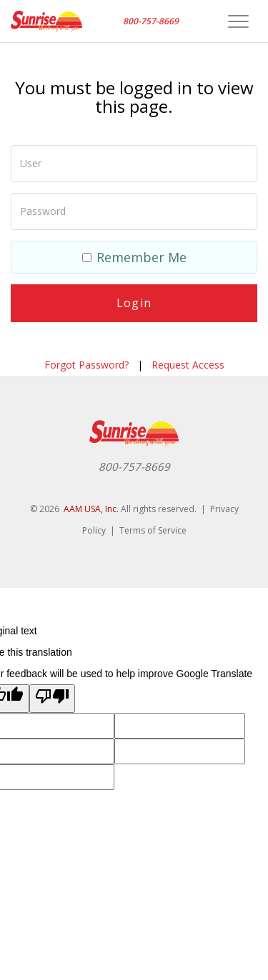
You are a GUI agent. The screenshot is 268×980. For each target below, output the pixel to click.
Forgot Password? (86, 365)
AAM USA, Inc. (91, 509)
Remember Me (134, 257)
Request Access (188, 365)
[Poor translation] (52, 699)
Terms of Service (153, 530)
